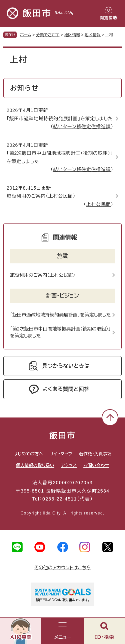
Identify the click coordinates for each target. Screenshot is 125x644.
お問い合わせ (96, 465)
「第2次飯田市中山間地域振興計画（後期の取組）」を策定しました (60, 157)
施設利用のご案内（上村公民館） (41, 196)
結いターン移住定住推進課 (82, 127)
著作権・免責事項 (95, 454)
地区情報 (72, 35)
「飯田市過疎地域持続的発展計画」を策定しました (60, 119)
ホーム (26, 35)
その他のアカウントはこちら (63, 568)
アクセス (69, 465)
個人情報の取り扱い (35, 465)
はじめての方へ (28, 454)
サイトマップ (61, 454)
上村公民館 (99, 204)
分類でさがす (48, 35)
